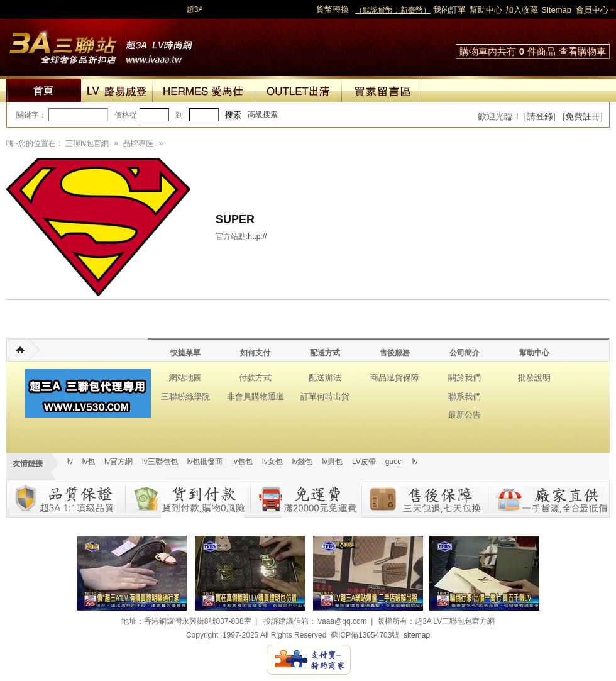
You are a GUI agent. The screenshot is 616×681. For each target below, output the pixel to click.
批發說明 (534, 378)
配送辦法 (325, 378)
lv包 (101, 44)
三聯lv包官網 (87, 143)
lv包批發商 (205, 462)
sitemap (417, 635)
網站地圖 (185, 378)
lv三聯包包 (160, 462)
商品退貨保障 (395, 378)
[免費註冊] (583, 116)
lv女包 (272, 462)
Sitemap (556, 10)
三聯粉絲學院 (185, 396)
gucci (394, 462)
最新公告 (465, 415)
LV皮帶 (364, 462)
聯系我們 (465, 396)
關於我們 (465, 378)
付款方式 (255, 378)
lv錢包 (303, 462)
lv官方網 (118, 462)
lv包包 (242, 462)
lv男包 (332, 462)
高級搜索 (263, 114)
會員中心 (592, 10)
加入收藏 (522, 10)
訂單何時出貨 (325, 396)
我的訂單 (449, 10)
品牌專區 (138, 143)
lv (70, 462)
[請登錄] (540, 116)
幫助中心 (486, 10)
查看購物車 (582, 51)
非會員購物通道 (256, 396)
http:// (257, 236)
